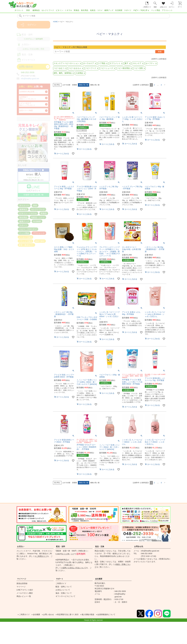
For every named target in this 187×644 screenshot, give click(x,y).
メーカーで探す (25, 237)
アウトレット (167, 10)
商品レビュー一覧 (24, 596)
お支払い (21, 546)
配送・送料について (64, 587)
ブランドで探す (25, 241)
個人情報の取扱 (96, 615)
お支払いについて (63, 590)
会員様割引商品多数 (27, 92)
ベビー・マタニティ (141, 10)
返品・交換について (64, 593)
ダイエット (19, 10)
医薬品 (76, 10)
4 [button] (161, 85)
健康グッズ (109, 10)
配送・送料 (61, 546)
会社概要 (99, 579)
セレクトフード (48, 10)
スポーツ (128, 10)
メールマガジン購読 (25, 593)
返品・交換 (100, 546)
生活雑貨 (119, 10)
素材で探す (40, 241)
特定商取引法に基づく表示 (73, 615)
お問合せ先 (139, 546)
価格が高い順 (95, 85)
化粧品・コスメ (96, 10)
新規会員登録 (22, 583)
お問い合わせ (51, 615)
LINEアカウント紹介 (25, 590)
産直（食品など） (26, 245)
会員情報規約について (116, 615)
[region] (93, 11)
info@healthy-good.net (30, 79)
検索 (160, 52)
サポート (60, 579)
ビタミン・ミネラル (64, 10)
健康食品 (36, 10)
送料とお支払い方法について (74, 568)
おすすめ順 (66, 85)
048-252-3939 (28, 72)
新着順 (75, 85)
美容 (28, 10)
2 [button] (154, 85)
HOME (55, 22)
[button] (165, 85)
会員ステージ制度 (26, 111)
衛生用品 (85, 10)
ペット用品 (156, 10)
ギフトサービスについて (65, 596)
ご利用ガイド (42, 556)
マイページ (22, 579)
